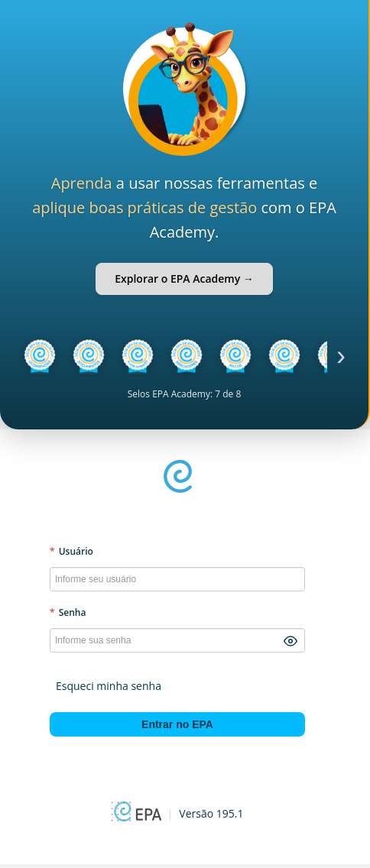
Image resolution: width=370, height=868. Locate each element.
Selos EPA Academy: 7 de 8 (185, 394)
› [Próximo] (341, 356)
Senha (68, 612)
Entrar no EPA (177, 724)
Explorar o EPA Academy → (184, 279)
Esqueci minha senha (109, 686)
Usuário (71, 551)
